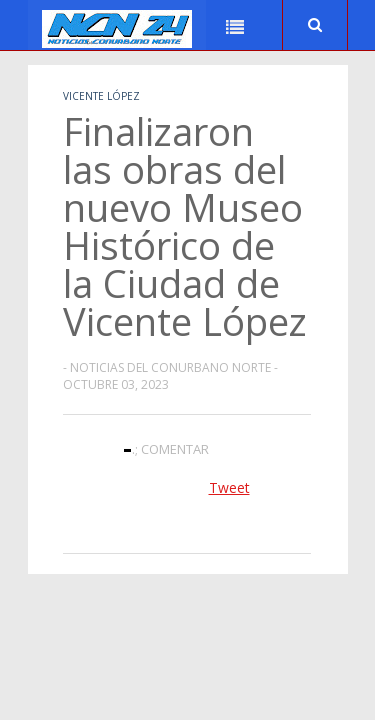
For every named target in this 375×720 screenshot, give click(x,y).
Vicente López (101, 96)
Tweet (229, 487)
